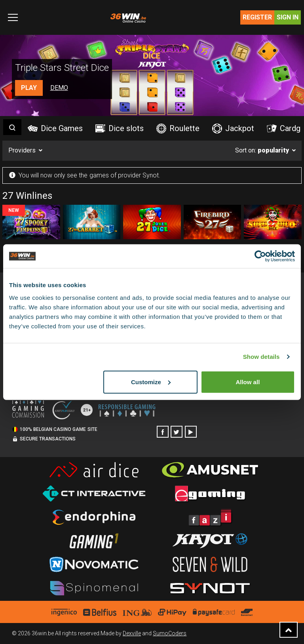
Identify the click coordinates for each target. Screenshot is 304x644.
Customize (151, 382)
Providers (22, 150)
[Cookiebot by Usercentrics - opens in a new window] (260, 256)
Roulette (178, 129)
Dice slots (120, 128)
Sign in (288, 17)
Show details (261, 357)
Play (29, 88)
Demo (59, 88)
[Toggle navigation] (13, 17)
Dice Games (55, 128)
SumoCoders (170, 633)
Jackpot (233, 129)
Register (257, 17)
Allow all (248, 382)
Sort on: (262, 151)
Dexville (132, 633)
